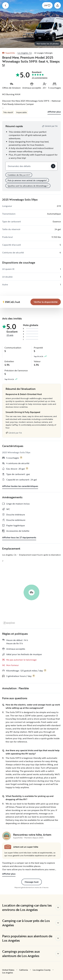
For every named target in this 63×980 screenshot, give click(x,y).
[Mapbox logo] (9, 623)
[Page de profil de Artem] (7, 836)
